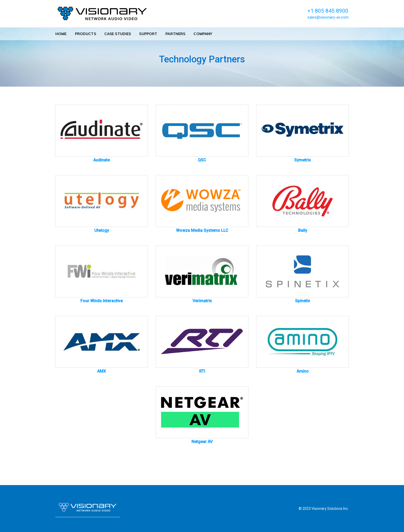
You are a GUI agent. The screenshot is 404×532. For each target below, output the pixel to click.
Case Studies (118, 34)
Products (86, 34)
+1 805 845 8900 (328, 11)
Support (148, 34)
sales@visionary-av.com (328, 17)
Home (61, 34)
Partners (175, 34)
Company (203, 34)
